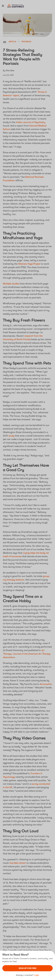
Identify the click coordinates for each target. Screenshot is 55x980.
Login (37, 975)
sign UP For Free (28, 968)
